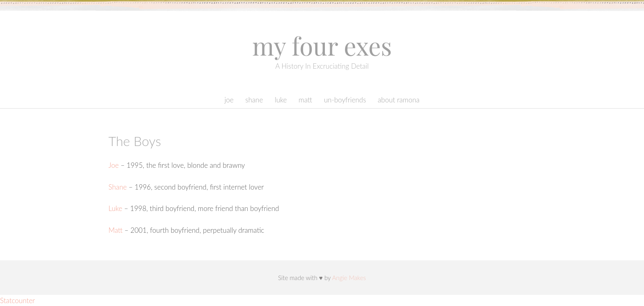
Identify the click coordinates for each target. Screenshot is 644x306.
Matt (305, 100)
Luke (281, 100)
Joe (229, 100)
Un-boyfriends (345, 100)
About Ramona (399, 100)
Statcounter (17, 300)
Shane (254, 100)
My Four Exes (322, 45)
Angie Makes (349, 278)
